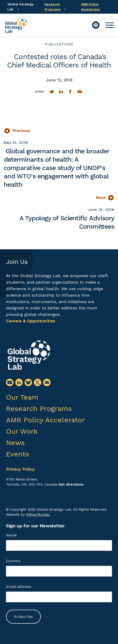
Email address (19, 587)
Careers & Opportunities (31, 321)
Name (11, 535)
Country (13, 561)
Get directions (71, 484)
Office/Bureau (38, 515)
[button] (110, 25)
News (15, 443)
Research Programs (39, 409)
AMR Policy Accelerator (45, 420)
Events (18, 454)
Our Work (22, 431)
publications (59, 44)
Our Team (22, 397)
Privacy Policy (20, 469)
